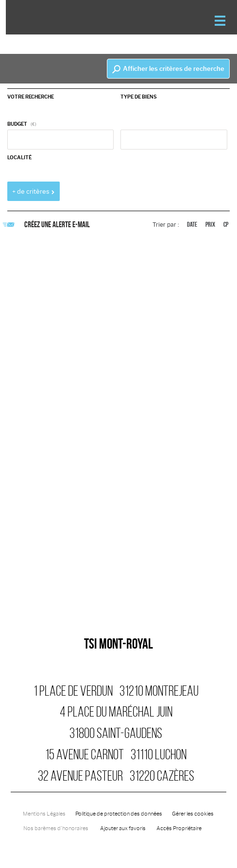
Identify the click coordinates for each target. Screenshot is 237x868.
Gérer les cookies (193, 814)
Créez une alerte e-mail (49, 224)
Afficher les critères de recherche (168, 69)
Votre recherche (31, 97)
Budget (17, 124)
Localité (19, 158)
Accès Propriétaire (179, 828)
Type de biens (139, 97)
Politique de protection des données (119, 814)
